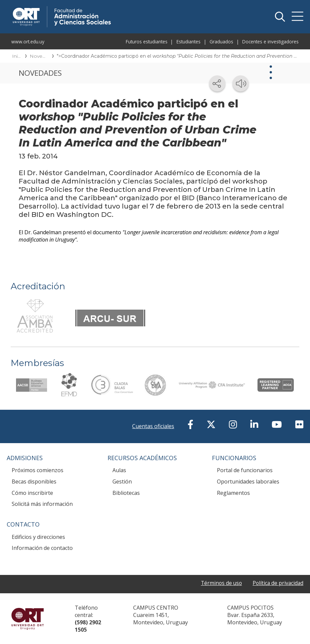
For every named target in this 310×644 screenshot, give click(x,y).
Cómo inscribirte (32, 493)
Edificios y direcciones (38, 537)
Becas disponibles (34, 481)
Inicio (16, 56)
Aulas (119, 470)
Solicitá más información (42, 504)
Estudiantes (189, 42)
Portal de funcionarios (245, 470)
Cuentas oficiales (153, 426)
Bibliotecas (126, 493)
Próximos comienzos (38, 470)
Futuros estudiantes (147, 42)
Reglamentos (233, 493)
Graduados (221, 42)
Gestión (122, 481)
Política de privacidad (277, 583)
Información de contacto (42, 548)
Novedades (39, 56)
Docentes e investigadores (270, 42)
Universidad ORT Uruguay (27, 619)
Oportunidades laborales (248, 481)
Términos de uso (219, 583)
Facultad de (111, 7)
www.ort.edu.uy (28, 42)
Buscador (280, 17)
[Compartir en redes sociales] (217, 83)
